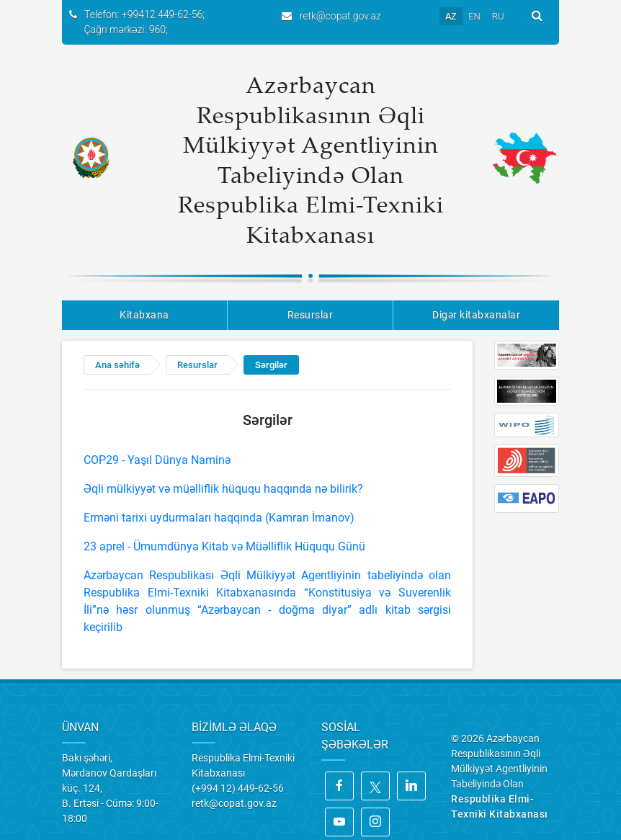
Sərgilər (271, 365)
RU (498, 16)
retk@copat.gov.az (340, 16)
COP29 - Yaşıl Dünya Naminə (157, 460)
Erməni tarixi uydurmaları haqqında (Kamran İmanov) (219, 518)
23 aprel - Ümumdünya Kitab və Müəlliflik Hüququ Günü (224, 546)
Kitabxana (144, 315)
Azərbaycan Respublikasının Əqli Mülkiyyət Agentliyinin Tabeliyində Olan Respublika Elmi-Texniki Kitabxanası (311, 159)
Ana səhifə (117, 365)
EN (474, 16)
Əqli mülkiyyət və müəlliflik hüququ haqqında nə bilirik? (223, 489)
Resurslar (310, 315)
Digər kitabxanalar (476, 315)
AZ (451, 16)
